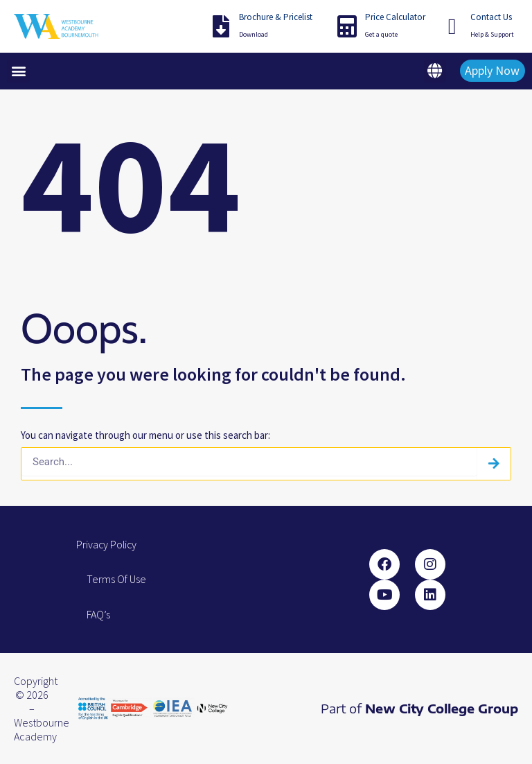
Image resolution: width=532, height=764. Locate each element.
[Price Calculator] (347, 26)
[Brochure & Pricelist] (221, 26)
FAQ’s (98, 614)
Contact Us (491, 17)
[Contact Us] (452, 26)
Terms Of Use (116, 579)
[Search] (494, 464)
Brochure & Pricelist (276, 17)
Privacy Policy (107, 544)
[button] (18, 71)
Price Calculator (395, 17)
